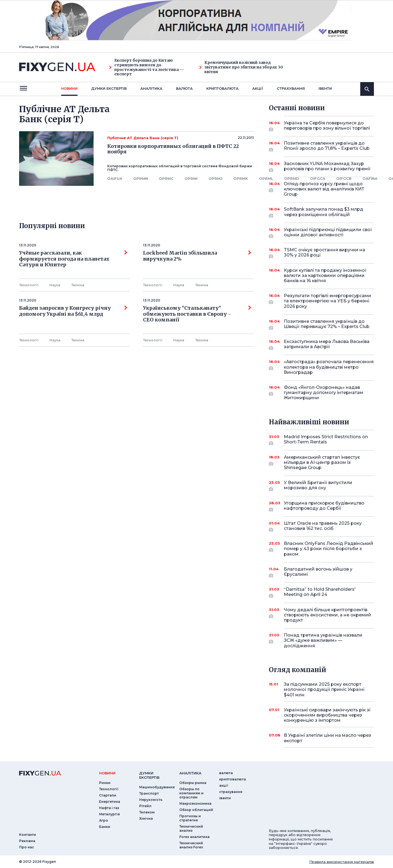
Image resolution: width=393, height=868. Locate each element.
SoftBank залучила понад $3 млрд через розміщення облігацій (324, 212)
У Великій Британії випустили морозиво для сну (321, 486)
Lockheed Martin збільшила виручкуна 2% (197, 256)
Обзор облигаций (196, 810)
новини (69, 88)
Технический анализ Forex (191, 845)
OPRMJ (215, 178)
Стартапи (108, 795)
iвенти (325, 88)
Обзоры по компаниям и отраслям (191, 793)
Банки (105, 827)
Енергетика (110, 802)
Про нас (27, 847)
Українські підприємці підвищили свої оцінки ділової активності (328, 233)
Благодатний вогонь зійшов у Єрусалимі (321, 572)
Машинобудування (157, 787)
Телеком (147, 812)
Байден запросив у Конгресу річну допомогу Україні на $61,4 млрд (73, 311)
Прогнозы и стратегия (190, 818)
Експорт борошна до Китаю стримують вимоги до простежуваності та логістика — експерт (147, 67)
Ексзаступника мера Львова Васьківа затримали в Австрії (327, 344)
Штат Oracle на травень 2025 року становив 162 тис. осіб (323, 526)
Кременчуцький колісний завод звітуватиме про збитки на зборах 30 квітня (241, 67)
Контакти (28, 835)
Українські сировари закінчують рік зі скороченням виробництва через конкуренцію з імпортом (327, 715)
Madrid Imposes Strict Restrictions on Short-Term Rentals (326, 440)
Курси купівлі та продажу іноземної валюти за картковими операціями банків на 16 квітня (325, 275)
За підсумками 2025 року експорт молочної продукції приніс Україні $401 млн (324, 689)
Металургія (109, 814)
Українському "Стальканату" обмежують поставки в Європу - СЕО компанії (197, 314)
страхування (291, 88)
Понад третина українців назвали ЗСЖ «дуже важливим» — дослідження (323, 640)
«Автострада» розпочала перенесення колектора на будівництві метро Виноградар (329, 367)
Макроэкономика (195, 803)
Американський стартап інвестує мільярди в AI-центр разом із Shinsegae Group (322, 462)
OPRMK (241, 178)
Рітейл (145, 806)
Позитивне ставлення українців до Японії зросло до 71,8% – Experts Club (327, 146)
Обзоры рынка (193, 783)
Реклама (27, 841)
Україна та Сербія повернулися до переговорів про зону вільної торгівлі (327, 126)
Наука (55, 285)
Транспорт (149, 793)
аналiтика (190, 773)
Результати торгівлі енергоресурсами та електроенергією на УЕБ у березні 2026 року (327, 301)
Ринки (105, 783)
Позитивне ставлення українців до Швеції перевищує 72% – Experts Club (327, 324)
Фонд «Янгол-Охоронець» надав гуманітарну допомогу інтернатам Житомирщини (324, 393)
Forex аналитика (194, 837)
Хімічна (146, 818)
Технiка (78, 285)
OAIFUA (115, 178)
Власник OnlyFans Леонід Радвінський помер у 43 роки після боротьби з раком (329, 549)
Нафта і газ (109, 808)
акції (258, 88)
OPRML (266, 178)
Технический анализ (191, 828)
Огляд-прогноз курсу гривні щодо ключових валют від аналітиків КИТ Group (324, 189)
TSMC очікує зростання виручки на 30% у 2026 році (324, 253)
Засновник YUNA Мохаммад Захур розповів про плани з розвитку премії (327, 167)
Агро (104, 820)
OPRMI (191, 178)
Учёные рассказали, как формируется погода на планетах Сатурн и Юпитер (73, 259)
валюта (184, 88)
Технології (29, 285)
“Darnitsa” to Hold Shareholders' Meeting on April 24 (321, 592)
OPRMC (166, 178)
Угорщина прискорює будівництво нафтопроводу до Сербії (324, 506)
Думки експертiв (109, 88)
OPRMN (141, 178)
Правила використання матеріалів (342, 862)
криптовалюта (222, 88)
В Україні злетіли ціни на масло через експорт (327, 738)
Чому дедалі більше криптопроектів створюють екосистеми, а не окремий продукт (327, 615)
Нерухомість (151, 800)
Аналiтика (151, 88)
